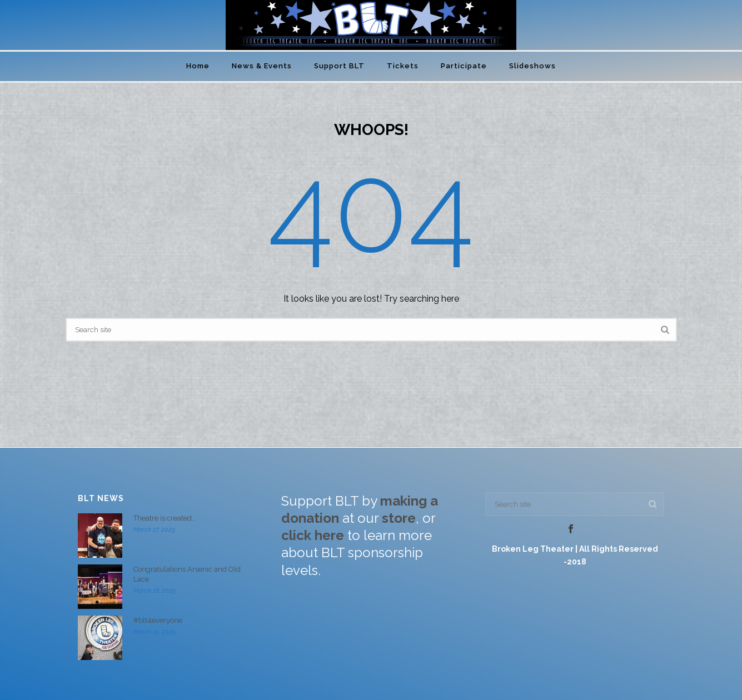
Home (198, 66)
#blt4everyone (158, 620)
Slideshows (532, 66)
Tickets (403, 66)
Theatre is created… (165, 518)
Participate (464, 66)
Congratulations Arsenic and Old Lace (187, 574)
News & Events (262, 66)
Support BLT (339, 66)
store (399, 518)
